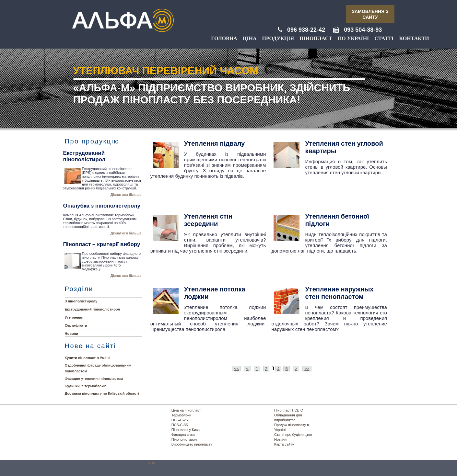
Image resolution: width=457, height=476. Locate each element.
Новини (72, 334)
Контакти (414, 38)
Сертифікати (76, 325)
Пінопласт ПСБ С (289, 410)
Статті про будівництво (293, 435)
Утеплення (74, 317)
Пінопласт (316, 38)
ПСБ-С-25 (180, 420)
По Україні (353, 38)
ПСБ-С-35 (180, 425)
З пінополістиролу (81, 301)
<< (236, 369)
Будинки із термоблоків (86, 386)
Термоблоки (181, 415)
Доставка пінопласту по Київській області (102, 393)
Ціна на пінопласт (186, 410)
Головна (224, 38)
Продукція (278, 38)
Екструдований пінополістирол (93, 309)
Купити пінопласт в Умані (87, 358)
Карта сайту (284, 444)
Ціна (250, 38)
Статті (384, 38)
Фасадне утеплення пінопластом (94, 379)
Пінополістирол (184, 439)
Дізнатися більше (126, 195)
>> (307, 369)
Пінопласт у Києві (186, 430)
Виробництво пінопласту (192, 444)
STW (151, 463)
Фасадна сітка (183, 435)
